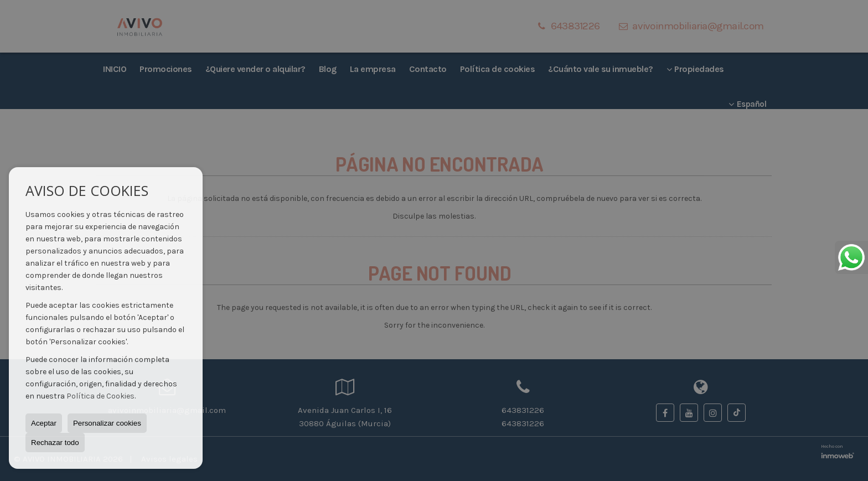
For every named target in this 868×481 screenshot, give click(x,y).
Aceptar (44, 423)
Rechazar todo (55, 443)
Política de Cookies (100, 396)
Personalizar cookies (107, 423)
